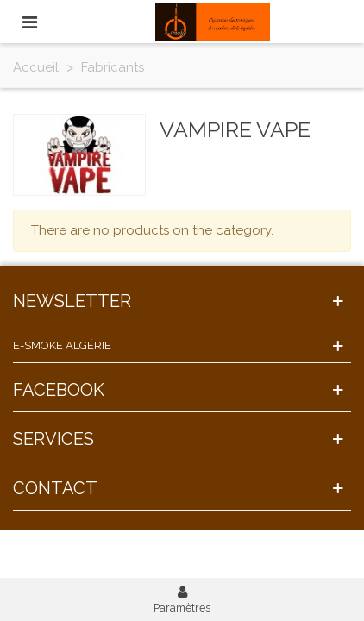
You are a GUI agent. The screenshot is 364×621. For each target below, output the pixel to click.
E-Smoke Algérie (62, 345)
